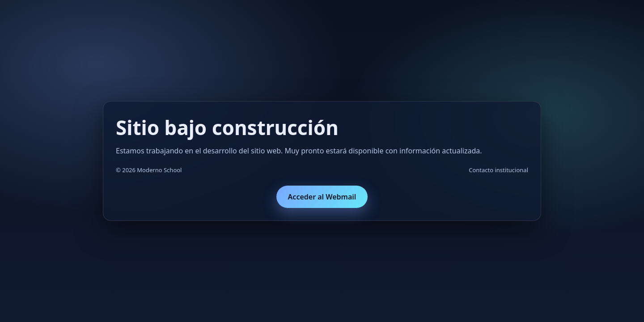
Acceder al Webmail (322, 197)
